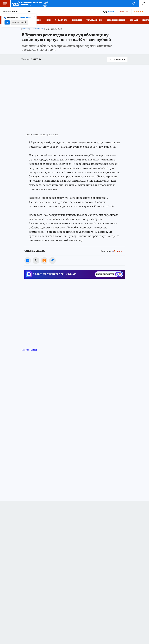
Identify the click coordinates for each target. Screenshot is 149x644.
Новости (25, 29)
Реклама (124, 12)
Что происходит (38, 29)
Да (7, 22)
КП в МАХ (134, 20)
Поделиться (117, 60)
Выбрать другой (19, 22)
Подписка (139, 12)
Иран (48, 20)
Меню (4, 4)
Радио (111, 12)
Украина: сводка (94, 20)
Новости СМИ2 (29, 350)
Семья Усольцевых (116, 20)
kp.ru (119, 251)
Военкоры (77, 20)
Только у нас (61, 20)
